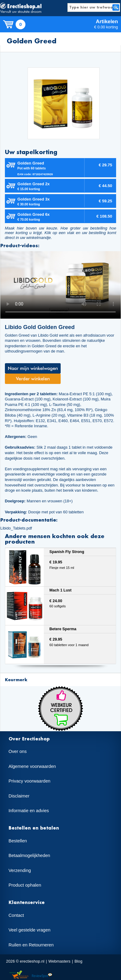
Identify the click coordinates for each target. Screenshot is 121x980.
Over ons (18, 751)
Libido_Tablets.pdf (16, 528)
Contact (16, 915)
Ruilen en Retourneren (31, 945)
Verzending (20, 870)
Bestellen (18, 841)
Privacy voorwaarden (30, 781)
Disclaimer (19, 796)
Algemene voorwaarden (32, 766)
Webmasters (59, 961)
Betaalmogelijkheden (29, 855)
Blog (78, 961)
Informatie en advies (29, 811)
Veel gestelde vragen (30, 930)
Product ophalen (25, 885)
